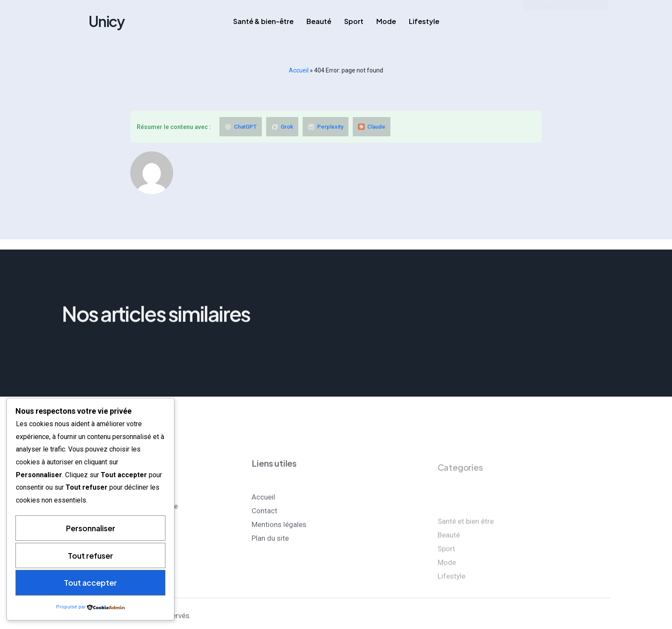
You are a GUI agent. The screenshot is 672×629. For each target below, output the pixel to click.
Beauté (319, 21)
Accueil (299, 70)
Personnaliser (91, 528)
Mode (386, 21)
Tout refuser (90, 555)
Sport (354, 21)
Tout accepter (90, 582)
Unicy (107, 21)
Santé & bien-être (263, 21)
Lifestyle (424, 21)
